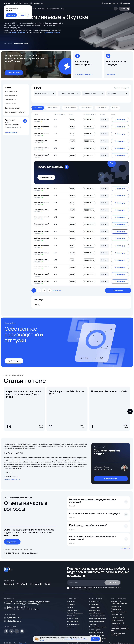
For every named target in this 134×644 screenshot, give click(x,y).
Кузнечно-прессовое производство (118, 634)
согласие (77, 587)
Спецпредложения (73, 624)
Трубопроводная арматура (98, 627)
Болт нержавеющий (12, 108)
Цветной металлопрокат (97, 613)
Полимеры (92, 624)
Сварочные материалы (97, 635)
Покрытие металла (117, 620)
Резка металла (116, 606)
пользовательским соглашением (81, 589)
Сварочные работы (117, 615)
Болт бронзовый (11, 92)
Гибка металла (116, 609)
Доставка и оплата (111, 3)
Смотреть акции (46, 177)
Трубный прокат (94, 605)
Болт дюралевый (11, 96)
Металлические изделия (97, 621)
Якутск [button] (8, 3)
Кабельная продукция (96, 633)
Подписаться (112, 583)
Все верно (11, 15)
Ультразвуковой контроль (120, 626)
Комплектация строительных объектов (119, 603)
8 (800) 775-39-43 (17, 32)
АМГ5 (37, 305)
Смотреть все (125, 548)
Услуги (33, 9)
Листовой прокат (95, 602)
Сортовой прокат (95, 607)
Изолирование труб (117, 623)
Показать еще (118, 290)
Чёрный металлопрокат (97, 616)
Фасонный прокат (95, 610)
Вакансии (70, 607)
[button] (130, 411)
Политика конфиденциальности (120, 643)
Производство (43, 9)
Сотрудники (71, 605)
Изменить (23, 15)
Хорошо (95, 639)
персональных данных (100, 587)
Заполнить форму (14, 73)
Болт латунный (10, 100)
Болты (9, 88)
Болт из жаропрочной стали (15, 112)
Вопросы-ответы (73, 619)
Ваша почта (74, 583)
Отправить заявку (111, 479)
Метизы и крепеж (95, 630)
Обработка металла (118, 617)
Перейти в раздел (14, 361)
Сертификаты (72, 616)
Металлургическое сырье (98, 619)
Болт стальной (10, 104)
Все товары (38, 108)
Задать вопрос (12, 542)
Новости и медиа (73, 610)
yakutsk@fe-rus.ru (39, 3)
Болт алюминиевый (41, 119)
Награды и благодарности (76, 613)
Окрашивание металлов (119, 612)
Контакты (126, 3)
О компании (71, 602)
